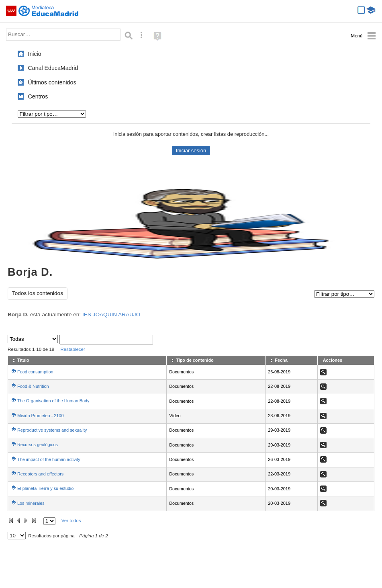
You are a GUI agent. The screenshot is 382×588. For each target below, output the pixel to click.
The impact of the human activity (49, 459)
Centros (38, 96)
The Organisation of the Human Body (53, 401)
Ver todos (71, 520)
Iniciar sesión (191, 151)
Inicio (35, 54)
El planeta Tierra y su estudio (45, 488)
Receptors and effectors (40, 474)
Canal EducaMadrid (53, 68)
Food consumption (35, 372)
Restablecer (73, 349)
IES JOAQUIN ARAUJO (111, 314)
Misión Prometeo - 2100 (40, 416)
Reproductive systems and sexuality (52, 430)
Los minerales (31, 503)
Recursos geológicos (38, 445)
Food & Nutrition (33, 386)
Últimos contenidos (52, 82)
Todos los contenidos (38, 293)
